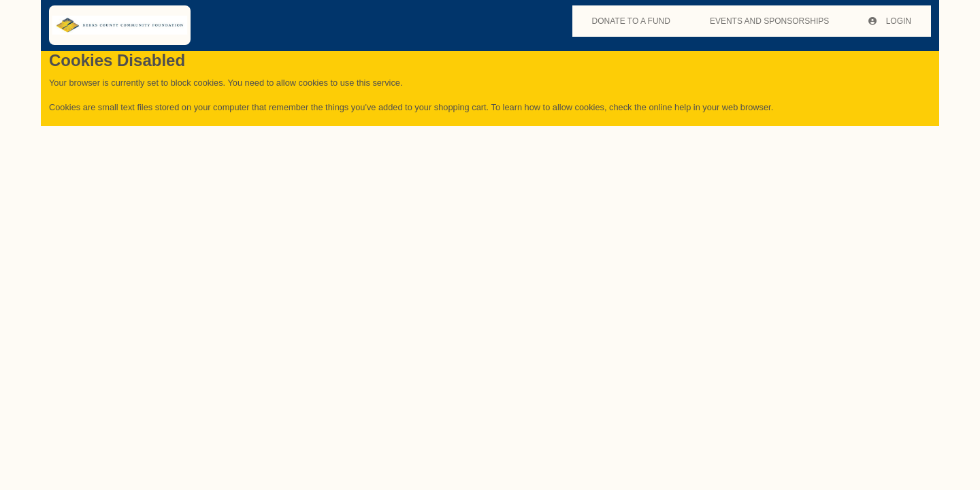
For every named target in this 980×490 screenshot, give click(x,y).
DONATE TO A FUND (631, 21)
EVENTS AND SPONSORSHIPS (769, 21)
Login (890, 21)
